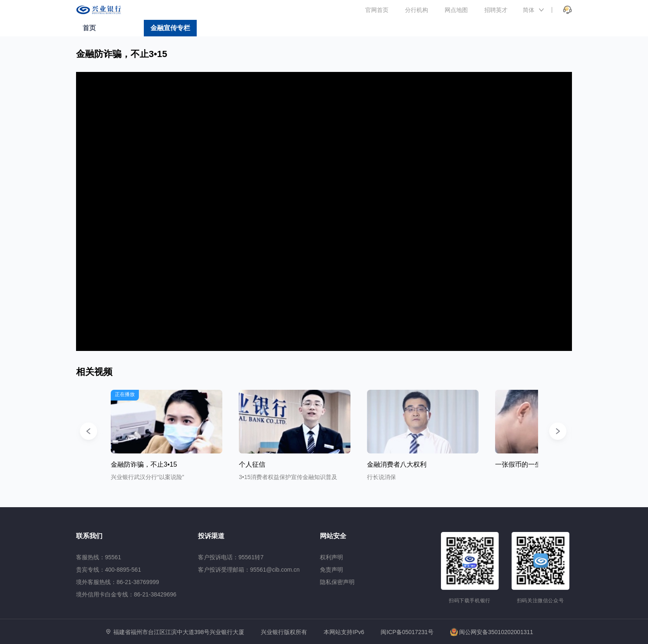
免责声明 (331, 570)
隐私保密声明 (337, 582)
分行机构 (417, 10)
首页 (89, 28)
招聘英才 (496, 10)
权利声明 (331, 557)
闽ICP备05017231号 (407, 632)
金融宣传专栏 (170, 28)
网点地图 (456, 10)
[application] (324, 211)
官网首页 (377, 10)
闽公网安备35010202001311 (492, 632)
